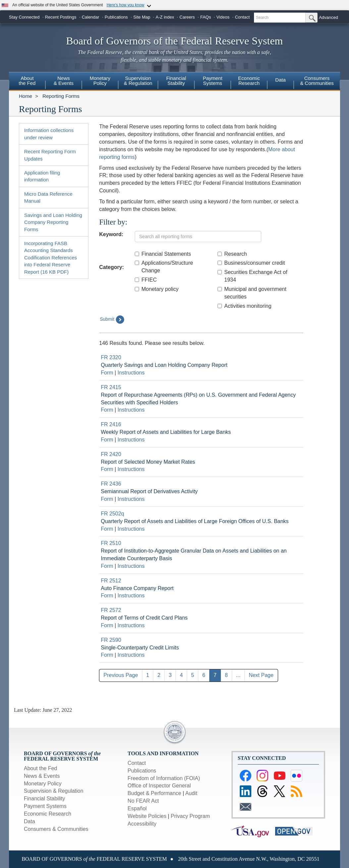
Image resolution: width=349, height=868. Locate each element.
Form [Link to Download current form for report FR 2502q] (107, 529)
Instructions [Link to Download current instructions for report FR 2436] (131, 499)
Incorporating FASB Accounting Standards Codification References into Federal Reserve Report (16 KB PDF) (50, 258)
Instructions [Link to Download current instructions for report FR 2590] (131, 655)
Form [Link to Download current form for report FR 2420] (107, 469)
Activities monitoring (244, 306)
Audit (191, 793)
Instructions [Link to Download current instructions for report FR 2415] (131, 410)
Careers (187, 17)
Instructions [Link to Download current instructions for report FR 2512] (131, 596)
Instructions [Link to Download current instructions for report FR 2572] (131, 625)
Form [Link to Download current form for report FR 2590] (107, 655)
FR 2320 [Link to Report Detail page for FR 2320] (111, 357)
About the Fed (41, 768)
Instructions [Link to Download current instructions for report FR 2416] (131, 440)
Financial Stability (45, 799)
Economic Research (48, 814)
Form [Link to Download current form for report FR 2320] (107, 373)
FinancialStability (176, 81)
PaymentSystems (212, 81)
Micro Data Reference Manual (48, 197)
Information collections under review (49, 134)
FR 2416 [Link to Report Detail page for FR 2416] (111, 424)
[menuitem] (27, 82)
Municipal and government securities (252, 293)
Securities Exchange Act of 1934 (252, 276)
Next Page (261, 675)
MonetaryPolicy (100, 81)
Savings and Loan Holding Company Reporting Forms (53, 222)
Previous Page (121, 675)
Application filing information (42, 176)
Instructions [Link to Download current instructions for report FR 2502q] (131, 529)
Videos (223, 17)
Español (137, 808)
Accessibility (142, 824)
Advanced (328, 17)
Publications (116, 17)
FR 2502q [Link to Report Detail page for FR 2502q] (113, 514)
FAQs (206, 17)
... (238, 675)
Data (280, 80)
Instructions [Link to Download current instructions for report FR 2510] (131, 566)
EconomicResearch (249, 81)
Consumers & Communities (317, 81)
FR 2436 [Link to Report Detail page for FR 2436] (111, 484)
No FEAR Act (143, 801)
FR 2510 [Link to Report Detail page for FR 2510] (111, 543)
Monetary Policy (43, 784)
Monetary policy (157, 289)
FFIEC (146, 280)
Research (232, 254)
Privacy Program (190, 816)
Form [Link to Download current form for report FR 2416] (107, 440)
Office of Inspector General (159, 786)
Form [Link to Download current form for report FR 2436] (107, 499)
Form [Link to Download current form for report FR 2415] (107, 410)
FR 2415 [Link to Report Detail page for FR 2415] (111, 387)
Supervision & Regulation (54, 791)
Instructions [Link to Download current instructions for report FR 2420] (131, 469)
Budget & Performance (154, 793)
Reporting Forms (61, 96)
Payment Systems (45, 806)
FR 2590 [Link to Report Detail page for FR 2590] (111, 640)
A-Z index (165, 17)
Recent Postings (61, 17)
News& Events (64, 81)
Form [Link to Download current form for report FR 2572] (107, 625)
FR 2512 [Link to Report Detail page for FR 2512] (111, 581)
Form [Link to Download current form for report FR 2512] (107, 596)
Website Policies (147, 816)
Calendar (91, 17)
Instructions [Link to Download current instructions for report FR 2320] (131, 373)
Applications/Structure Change (164, 267)
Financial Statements (163, 254)
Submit (112, 320)
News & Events (42, 776)
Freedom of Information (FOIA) (164, 778)
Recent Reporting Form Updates (50, 155)
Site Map (142, 17)
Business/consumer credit (251, 263)
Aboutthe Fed (27, 81)
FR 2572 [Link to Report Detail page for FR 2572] (111, 610)
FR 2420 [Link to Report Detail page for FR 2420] (111, 454)
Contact (242, 17)
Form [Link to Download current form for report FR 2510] (107, 566)
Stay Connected (24, 17)
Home (25, 96)
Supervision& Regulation (138, 81)
